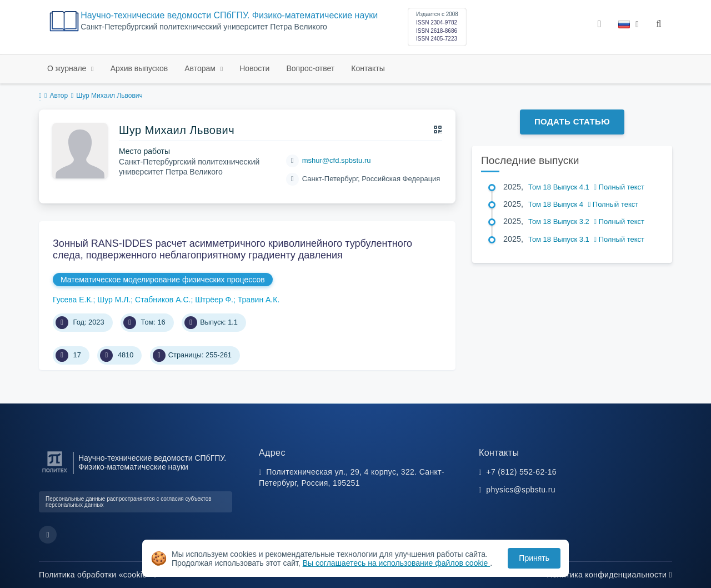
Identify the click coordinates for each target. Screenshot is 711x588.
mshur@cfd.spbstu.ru (337, 160)
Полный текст (619, 187)
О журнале (68, 68)
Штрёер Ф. (214, 300)
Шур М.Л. (114, 300)
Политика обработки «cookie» (98, 575)
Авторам (201, 68)
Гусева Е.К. (73, 300)
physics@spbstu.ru (520, 490)
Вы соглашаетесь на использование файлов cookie (397, 563)
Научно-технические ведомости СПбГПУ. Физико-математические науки (229, 15)
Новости (254, 68)
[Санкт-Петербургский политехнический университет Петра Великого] (55, 473)
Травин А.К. (259, 300)
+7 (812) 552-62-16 (521, 472)
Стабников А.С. (163, 300)
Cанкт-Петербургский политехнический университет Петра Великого (204, 27)
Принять (534, 558)
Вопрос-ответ (310, 68)
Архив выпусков (139, 68)
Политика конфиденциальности (609, 575)
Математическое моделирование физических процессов (163, 280)
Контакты (368, 68)
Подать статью (572, 121)
